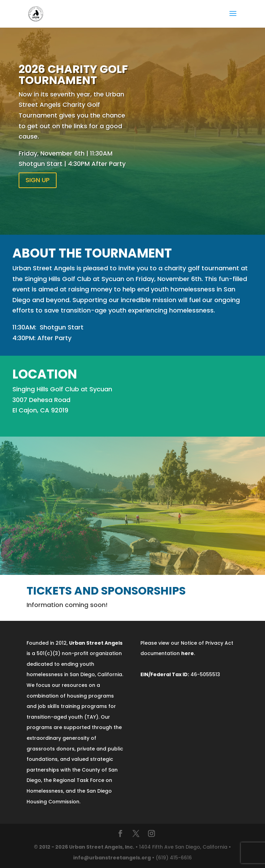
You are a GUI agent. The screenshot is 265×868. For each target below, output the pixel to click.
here (188, 653)
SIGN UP (38, 180)
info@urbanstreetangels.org (112, 858)
